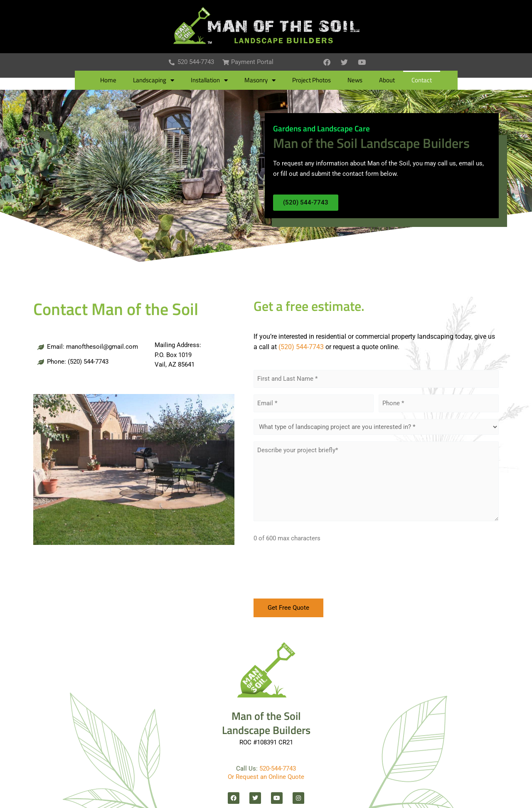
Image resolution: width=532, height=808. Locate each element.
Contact (422, 81)
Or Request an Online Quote (266, 777)
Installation (209, 81)
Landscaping (154, 81)
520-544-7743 (278, 769)
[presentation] (317, 574)
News (355, 81)
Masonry (260, 81)
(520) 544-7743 (301, 347)
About (387, 81)
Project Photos (312, 81)
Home (108, 81)
